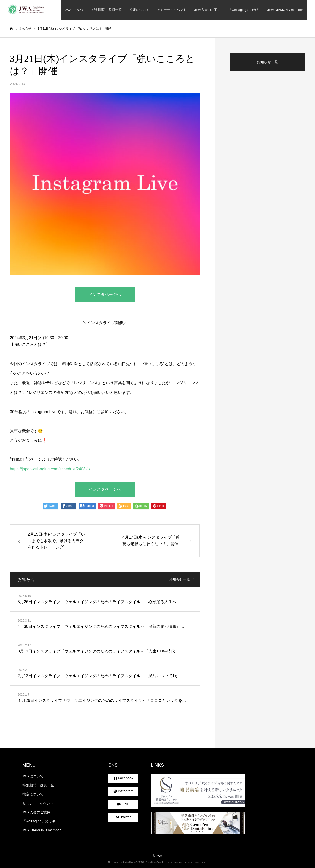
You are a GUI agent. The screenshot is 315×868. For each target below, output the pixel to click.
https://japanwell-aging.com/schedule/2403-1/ (50, 469)
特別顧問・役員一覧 (105, 10)
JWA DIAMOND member (283, 10)
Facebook (123, 778)
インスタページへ (105, 295)
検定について (137, 10)
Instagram (123, 791)
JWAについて (73, 10)
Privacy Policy (172, 862)
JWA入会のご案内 (206, 10)
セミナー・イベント (170, 10)
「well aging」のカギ (242, 10)
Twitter (124, 817)
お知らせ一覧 (179, 580)
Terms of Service (192, 862)
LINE (123, 804)
